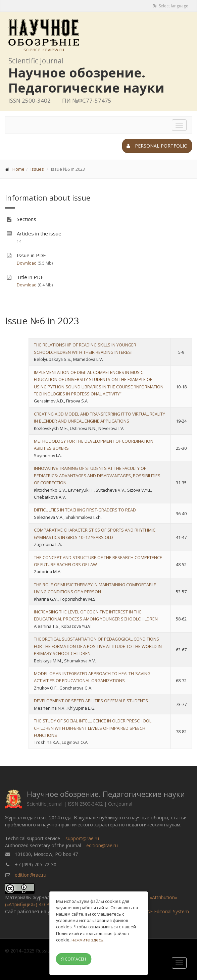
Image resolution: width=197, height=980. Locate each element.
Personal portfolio (157, 146)
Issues (37, 169)
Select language (170, 6)
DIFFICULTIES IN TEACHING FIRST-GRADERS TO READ (85, 510)
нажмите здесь (87, 940)
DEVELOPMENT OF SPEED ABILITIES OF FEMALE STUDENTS (91, 701)
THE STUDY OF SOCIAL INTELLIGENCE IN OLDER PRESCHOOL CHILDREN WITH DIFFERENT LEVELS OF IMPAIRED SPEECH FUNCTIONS (93, 728)
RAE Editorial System (166, 911)
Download (27, 263)
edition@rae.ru (102, 845)
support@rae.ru (82, 838)
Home (18, 169)
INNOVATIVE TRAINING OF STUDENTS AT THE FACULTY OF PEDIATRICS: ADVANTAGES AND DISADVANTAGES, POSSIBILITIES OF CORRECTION (97, 475)
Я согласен (73, 959)
